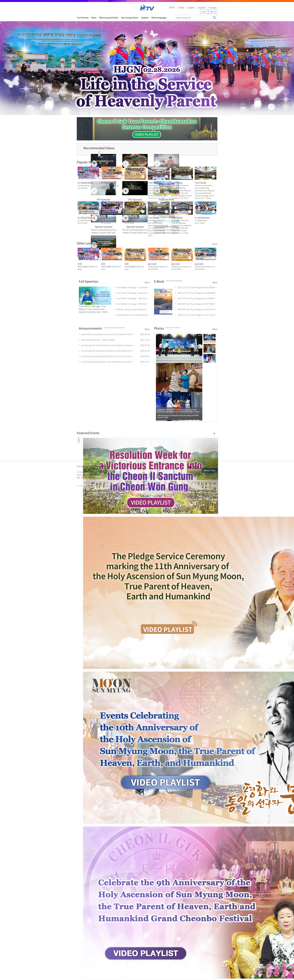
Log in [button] (204, 12)
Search (215, 18)
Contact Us (125, 466)
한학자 (78, 481)
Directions (113, 466)
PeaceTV (147, 8)
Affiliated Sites (209, 471)
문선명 (80, 481)
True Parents (83, 17)
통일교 (82, 481)
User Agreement (84, 466)
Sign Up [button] (213, 12)
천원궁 (87, 481)
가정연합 (84, 481)
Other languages (159, 17)
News (94, 17)
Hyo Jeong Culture (130, 17)
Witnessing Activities (109, 17)
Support (145, 17)
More (215, 244)
